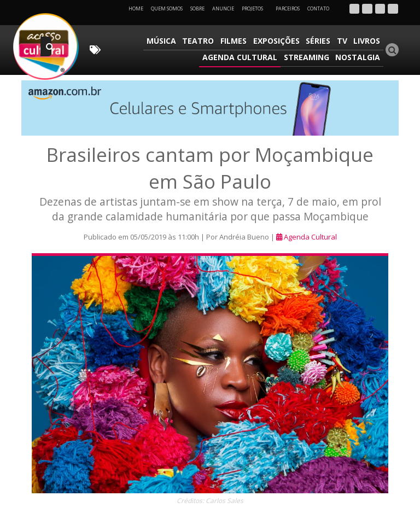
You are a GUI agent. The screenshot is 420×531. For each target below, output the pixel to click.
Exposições (279, 41)
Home (136, 8)
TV (343, 41)
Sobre (197, 8)
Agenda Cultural (242, 57)
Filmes (237, 41)
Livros (367, 41)
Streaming (308, 57)
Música (167, 41)
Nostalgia (358, 57)
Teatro (203, 41)
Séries (320, 41)
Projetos (256, 8)
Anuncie (223, 8)
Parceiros (288, 8)
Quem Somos (167, 8)
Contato (318, 8)
